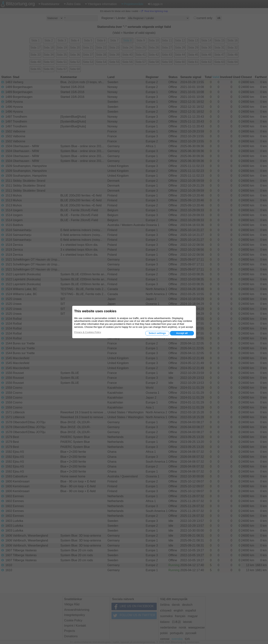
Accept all (182, 333)
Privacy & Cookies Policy (88, 332)
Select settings (157, 333)
